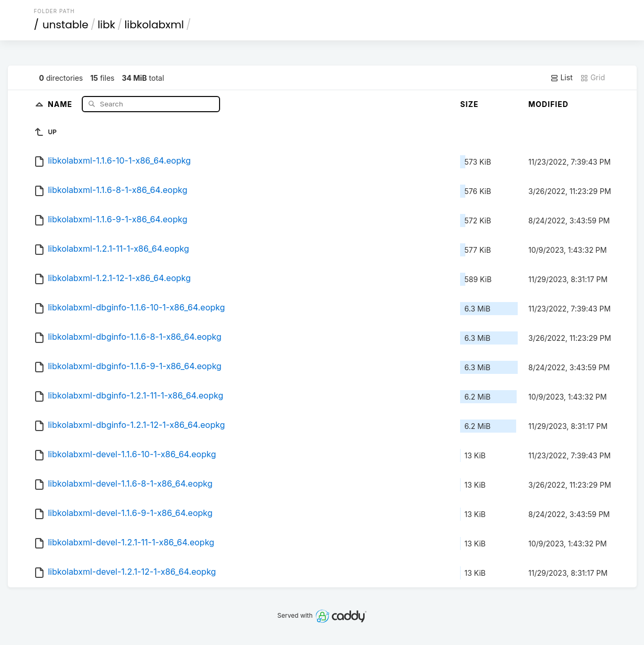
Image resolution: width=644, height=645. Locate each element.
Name (61, 104)
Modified (548, 104)
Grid (593, 78)
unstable (66, 25)
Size (469, 104)
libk (106, 25)
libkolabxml (154, 25)
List (561, 78)
